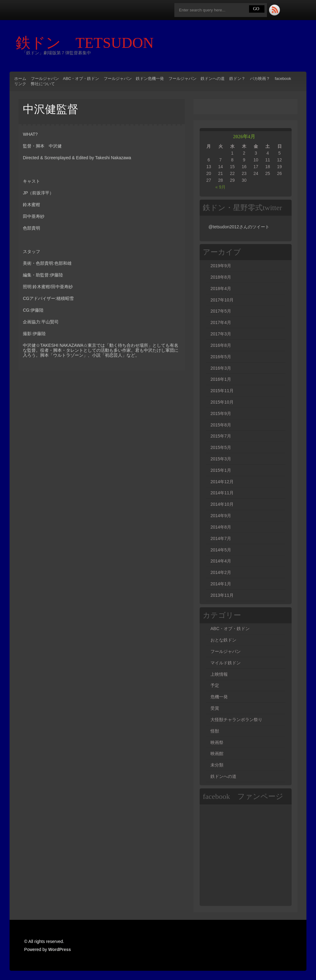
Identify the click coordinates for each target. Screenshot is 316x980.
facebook (283, 79)
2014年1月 (221, 584)
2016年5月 (221, 357)
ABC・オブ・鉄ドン (230, 629)
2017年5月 (221, 311)
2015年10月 (222, 402)
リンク (20, 84)
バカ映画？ (260, 79)
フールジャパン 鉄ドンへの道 (197, 79)
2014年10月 (222, 504)
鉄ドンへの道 (223, 776)
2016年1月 (221, 379)
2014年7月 (221, 538)
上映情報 (219, 674)
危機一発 (219, 697)
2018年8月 (221, 277)
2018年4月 (221, 289)
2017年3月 (221, 334)
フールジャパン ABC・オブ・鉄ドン (65, 79)
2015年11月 (222, 391)
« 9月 (220, 187)
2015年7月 (221, 436)
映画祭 (217, 742)
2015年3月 (221, 459)
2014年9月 (221, 516)
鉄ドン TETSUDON (92, 43)
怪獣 (215, 731)
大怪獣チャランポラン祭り (236, 720)
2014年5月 (221, 550)
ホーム (20, 79)
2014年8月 (221, 527)
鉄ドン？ (237, 79)
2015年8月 (221, 425)
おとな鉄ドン (223, 640)
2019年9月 (221, 266)
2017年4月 (221, 322)
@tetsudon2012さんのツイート (239, 227)
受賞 (215, 708)
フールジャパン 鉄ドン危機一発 (134, 79)
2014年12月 (222, 482)
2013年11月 (222, 595)
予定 (215, 685)
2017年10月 (222, 300)
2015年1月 (221, 470)
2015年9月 (221, 413)
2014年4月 (221, 561)
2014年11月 (222, 493)
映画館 (217, 754)
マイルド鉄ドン (226, 663)
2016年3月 (221, 368)
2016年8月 (221, 345)
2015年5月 (221, 447)
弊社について (43, 84)
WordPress (60, 949)
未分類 (217, 765)
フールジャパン (226, 651)
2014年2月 (221, 572)
